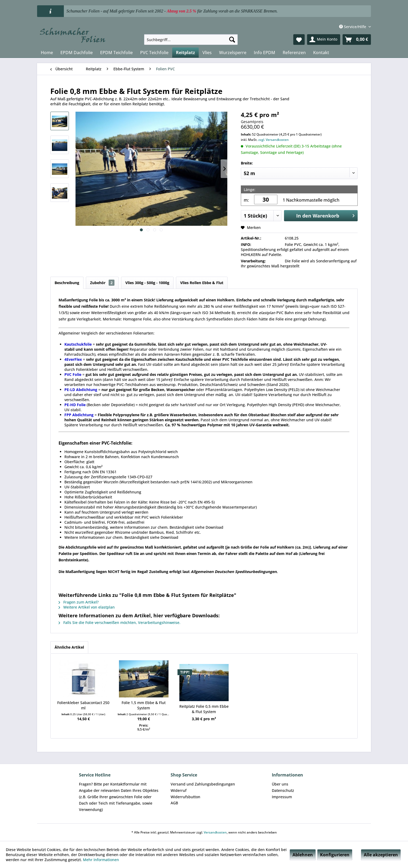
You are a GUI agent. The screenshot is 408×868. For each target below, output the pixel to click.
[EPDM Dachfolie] (77, 53)
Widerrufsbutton (185, 797)
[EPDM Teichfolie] (116, 53)
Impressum (282, 797)
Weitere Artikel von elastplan (87, 607)
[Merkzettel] (299, 40)
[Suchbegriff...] (191, 40)
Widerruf (179, 790)
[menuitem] (191, 40)
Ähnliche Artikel (69, 647)
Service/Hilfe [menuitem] (353, 27)
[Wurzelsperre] (233, 53)
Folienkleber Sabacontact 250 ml (83, 705)
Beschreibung (67, 283)
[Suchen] (232, 40)
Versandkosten (215, 832)
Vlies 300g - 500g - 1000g (147, 283)
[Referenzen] (294, 53)
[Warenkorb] (357, 40)
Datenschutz (283, 790)
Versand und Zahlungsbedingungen (203, 784)
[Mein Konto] (324, 40)
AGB (174, 803)
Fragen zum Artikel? (79, 602)
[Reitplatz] (185, 53)
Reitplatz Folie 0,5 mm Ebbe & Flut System (204, 709)
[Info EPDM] (265, 53)
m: (246, 200)
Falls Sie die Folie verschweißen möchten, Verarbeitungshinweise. (119, 622)
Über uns (280, 784)
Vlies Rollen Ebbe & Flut (202, 283)
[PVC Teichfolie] (154, 53)
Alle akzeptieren (381, 855)
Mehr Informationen (101, 860)
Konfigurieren (335, 855)
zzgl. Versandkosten (274, 140)
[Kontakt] (321, 53)
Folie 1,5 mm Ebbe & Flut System (144, 705)
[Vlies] (207, 53)
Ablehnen (303, 855)
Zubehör (102, 283)
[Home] (47, 53)
